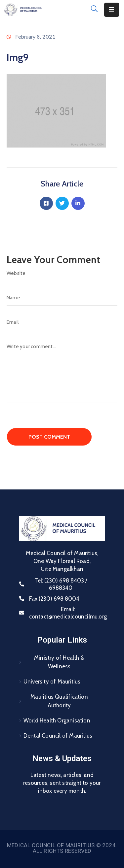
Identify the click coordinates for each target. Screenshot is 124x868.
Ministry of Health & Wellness (59, 662)
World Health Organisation (57, 720)
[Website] (62, 273)
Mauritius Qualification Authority (59, 701)
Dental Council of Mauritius (58, 736)
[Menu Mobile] (112, 10)
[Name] (62, 298)
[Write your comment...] (62, 371)
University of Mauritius (52, 682)
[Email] (62, 322)
